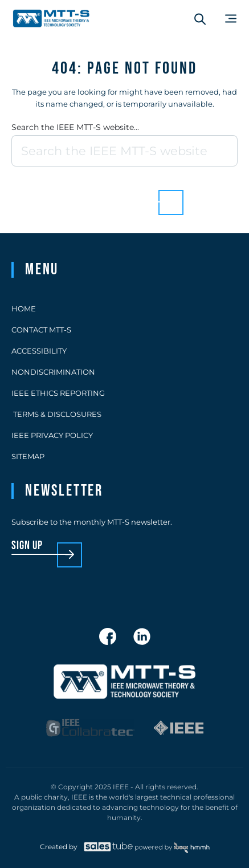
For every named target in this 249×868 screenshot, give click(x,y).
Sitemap (28, 456)
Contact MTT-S (41, 330)
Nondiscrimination (53, 372)
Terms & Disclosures (56, 414)
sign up (27, 546)
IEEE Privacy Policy (52, 435)
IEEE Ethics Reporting (58, 393)
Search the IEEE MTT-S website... (75, 127)
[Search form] (200, 19)
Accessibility (39, 351)
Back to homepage (105, 194)
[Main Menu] (231, 19)
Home (24, 309)
